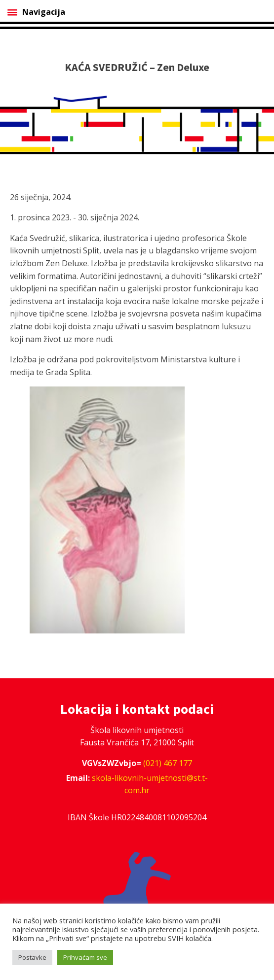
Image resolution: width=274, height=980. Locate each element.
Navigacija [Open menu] (36, 12)
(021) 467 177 (168, 763)
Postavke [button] (32, 957)
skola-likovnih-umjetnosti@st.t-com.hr (150, 784)
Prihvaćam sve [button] (85, 957)
